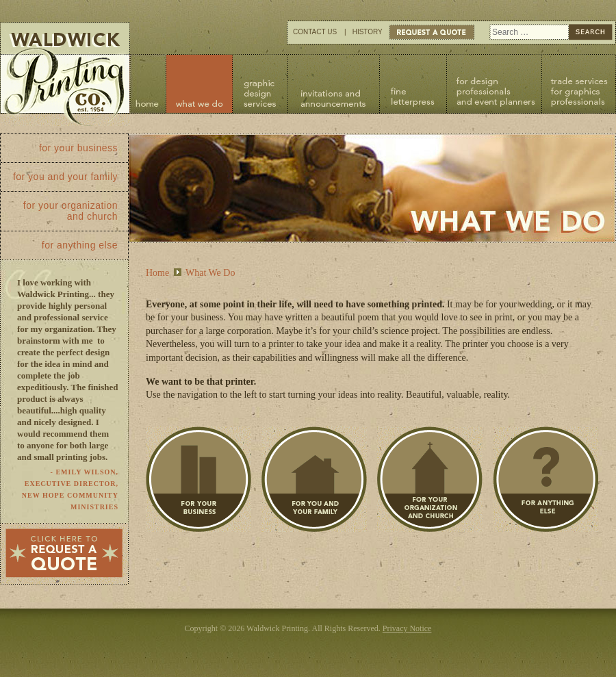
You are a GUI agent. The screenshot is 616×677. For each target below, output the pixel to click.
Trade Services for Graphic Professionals (579, 84)
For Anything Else (546, 480)
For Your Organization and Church (430, 480)
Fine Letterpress (413, 84)
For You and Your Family (314, 480)
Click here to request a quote (64, 554)
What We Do (200, 84)
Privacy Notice (407, 628)
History (368, 32)
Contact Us (315, 32)
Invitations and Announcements (333, 84)
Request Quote (432, 32)
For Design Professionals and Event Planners (494, 84)
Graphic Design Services (260, 84)
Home (148, 84)
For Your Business (198, 480)
